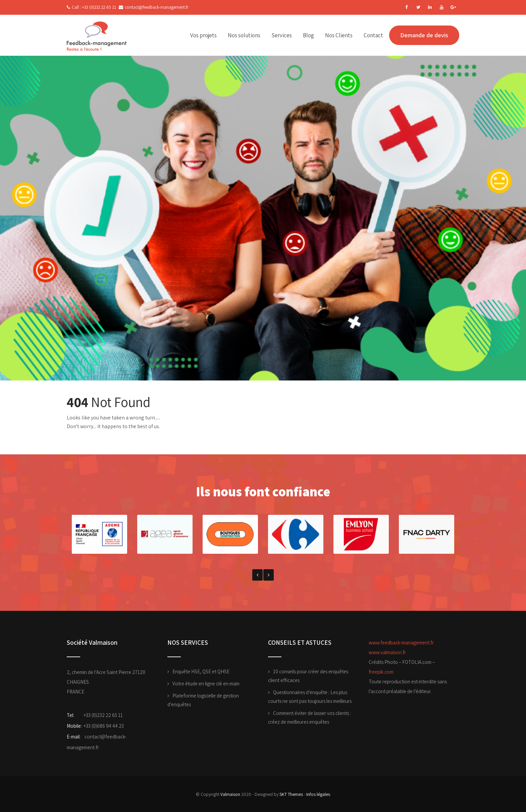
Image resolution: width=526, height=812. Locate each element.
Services (282, 35)
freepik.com (381, 672)
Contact (373, 35)
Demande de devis (424, 35)
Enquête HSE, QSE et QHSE (201, 671)
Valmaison (230, 794)
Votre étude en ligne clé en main (206, 684)
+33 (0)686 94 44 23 (104, 726)
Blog (308, 35)
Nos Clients (339, 35)
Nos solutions (244, 35)
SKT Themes (291, 794)
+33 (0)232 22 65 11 (103, 715)
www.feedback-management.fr (401, 643)
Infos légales (318, 794)
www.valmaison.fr (387, 652)
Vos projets (203, 35)
